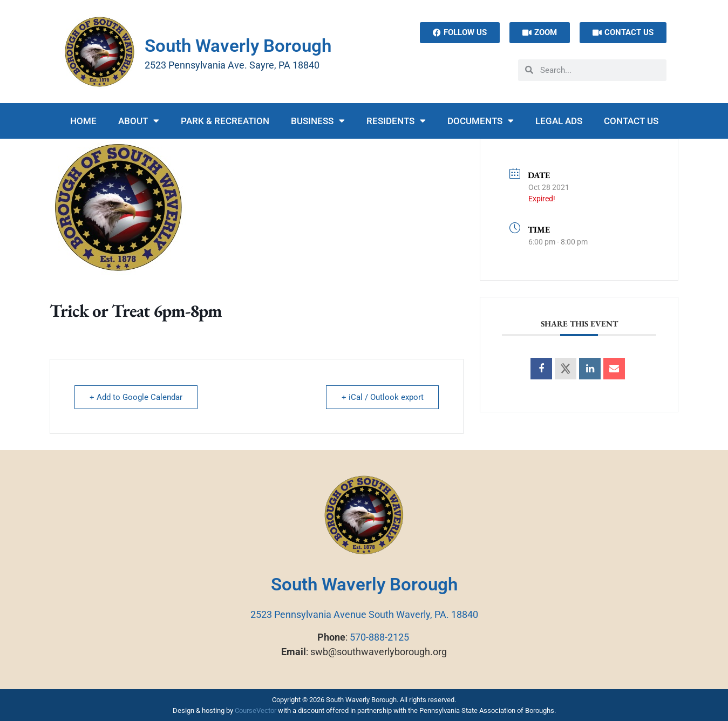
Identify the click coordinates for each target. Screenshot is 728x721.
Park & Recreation (225, 121)
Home (83, 121)
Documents (481, 121)
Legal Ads (559, 121)
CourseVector (256, 710)
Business (318, 121)
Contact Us (631, 121)
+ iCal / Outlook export (382, 397)
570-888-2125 (379, 637)
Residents (396, 121)
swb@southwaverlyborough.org (379, 652)
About (139, 121)
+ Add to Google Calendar (137, 397)
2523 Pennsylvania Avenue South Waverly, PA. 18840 (364, 614)
